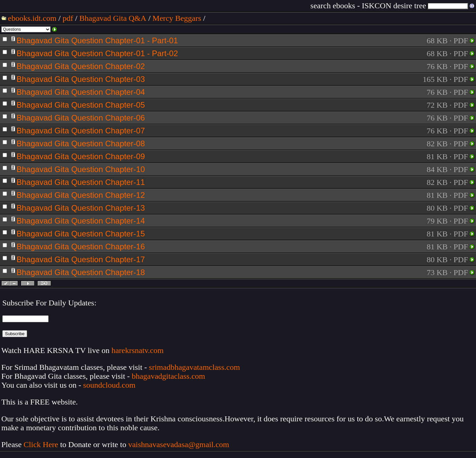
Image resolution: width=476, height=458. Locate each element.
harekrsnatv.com (138, 350)
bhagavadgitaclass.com (169, 376)
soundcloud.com (109, 385)
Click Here (41, 444)
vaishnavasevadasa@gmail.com (180, 444)
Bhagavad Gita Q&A (113, 18)
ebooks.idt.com (32, 18)
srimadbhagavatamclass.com (195, 367)
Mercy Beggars (177, 18)
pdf (68, 18)
